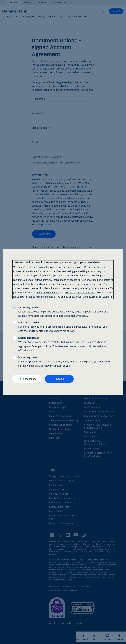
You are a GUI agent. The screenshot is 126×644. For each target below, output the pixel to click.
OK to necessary (27, 379)
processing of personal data (80, 293)
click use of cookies (48, 293)
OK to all (59, 379)
